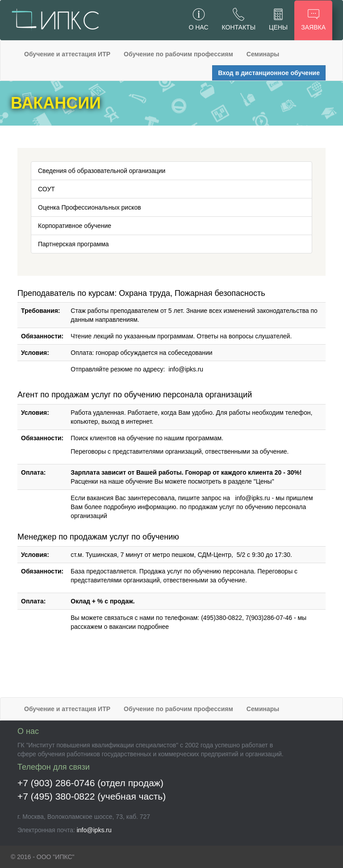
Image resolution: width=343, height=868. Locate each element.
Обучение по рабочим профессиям (178, 54)
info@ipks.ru (186, 369)
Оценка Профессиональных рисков (90, 207)
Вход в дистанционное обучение (269, 73)
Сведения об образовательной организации (102, 171)
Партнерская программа (73, 244)
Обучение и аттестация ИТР (67, 54)
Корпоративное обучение (75, 226)
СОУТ (46, 189)
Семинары (263, 54)
